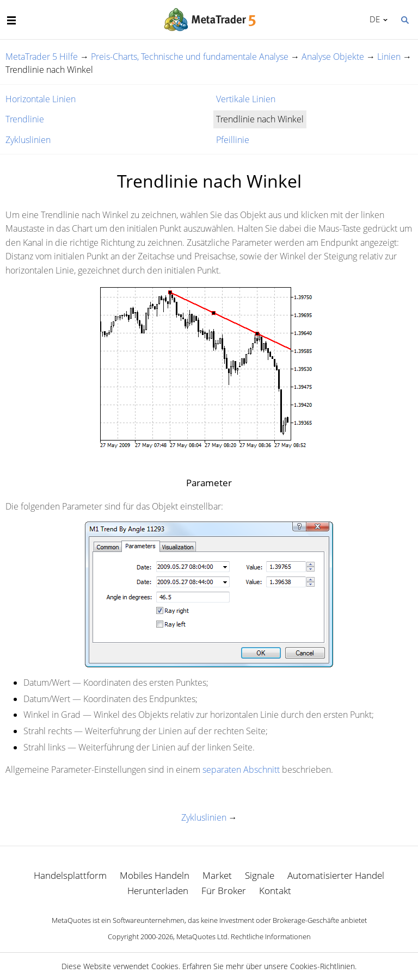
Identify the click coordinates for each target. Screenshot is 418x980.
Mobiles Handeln (155, 875)
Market (217, 875)
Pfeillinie (233, 140)
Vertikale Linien (246, 99)
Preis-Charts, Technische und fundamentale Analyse (190, 57)
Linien (389, 57)
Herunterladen (158, 891)
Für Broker (224, 891)
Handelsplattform (70, 875)
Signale (260, 875)
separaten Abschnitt (241, 770)
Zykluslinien (28, 140)
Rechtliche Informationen (271, 936)
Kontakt (275, 891)
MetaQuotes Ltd (202, 936)
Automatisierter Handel (336, 875)
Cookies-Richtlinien (322, 966)
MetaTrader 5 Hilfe (42, 57)
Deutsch (373, 19)
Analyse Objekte (333, 57)
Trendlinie (25, 119)
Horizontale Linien (41, 99)
